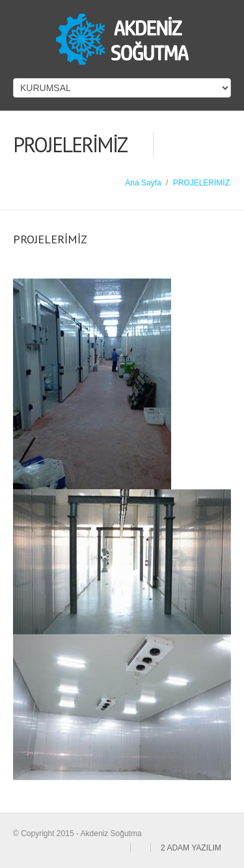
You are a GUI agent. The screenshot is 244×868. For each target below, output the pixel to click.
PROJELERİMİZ (201, 183)
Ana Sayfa (143, 183)
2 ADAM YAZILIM (191, 848)
